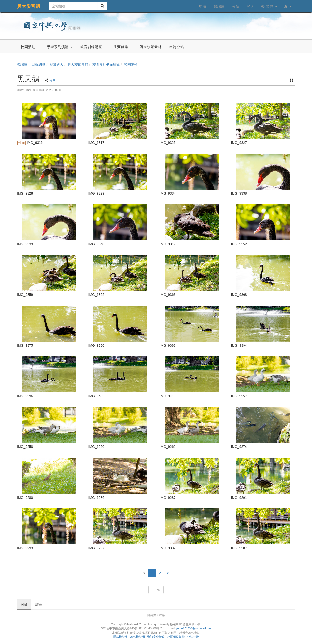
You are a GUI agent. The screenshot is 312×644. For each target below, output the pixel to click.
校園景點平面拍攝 (106, 64)
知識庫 (22, 64)
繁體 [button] (269, 6)
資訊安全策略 (156, 637)
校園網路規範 (176, 637)
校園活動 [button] (30, 47)
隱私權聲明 (120, 637)
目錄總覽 (39, 64)
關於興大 (57, 64)
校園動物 (131, 64)
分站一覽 (193, 637)
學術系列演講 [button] (60, 47)
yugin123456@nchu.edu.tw (194, 628)
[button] (288, 6)
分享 (52, 80)
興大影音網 (29, 6)
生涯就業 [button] (123, 47)
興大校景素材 (78, 64)
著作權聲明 (137, 637)
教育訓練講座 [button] (93, 47)
